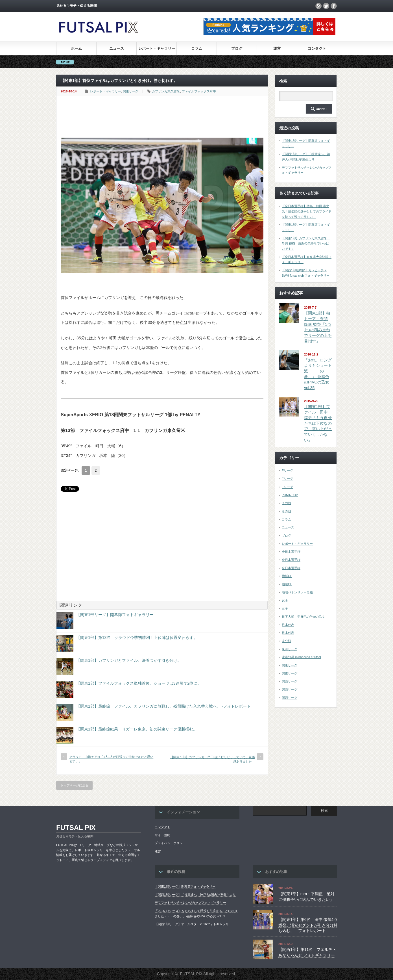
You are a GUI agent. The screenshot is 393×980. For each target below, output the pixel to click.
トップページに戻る (74, 785)
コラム (197, 48)
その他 (286, 503)
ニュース (117, 48)
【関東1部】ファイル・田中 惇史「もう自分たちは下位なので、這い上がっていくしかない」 (318, 423)
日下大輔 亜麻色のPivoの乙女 (303, 617)
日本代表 (288, 625)
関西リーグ (290, 681)
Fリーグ (287, 471)
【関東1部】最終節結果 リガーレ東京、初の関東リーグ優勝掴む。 (137, 729)
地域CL (287, 576)
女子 (285, 600)
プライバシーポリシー (170, 843)
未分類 (286, 641)
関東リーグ (131, 91)
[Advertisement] (163, 117)
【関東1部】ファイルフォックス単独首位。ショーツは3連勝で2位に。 (139, 683)
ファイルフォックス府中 (199, 91)
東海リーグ (290, 649)
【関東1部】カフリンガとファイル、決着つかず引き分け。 (129, 660)
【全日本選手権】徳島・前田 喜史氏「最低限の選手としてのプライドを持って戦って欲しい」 (307, 211)
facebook (334, 6)
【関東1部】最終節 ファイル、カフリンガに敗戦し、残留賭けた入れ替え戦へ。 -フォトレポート (163, 706)
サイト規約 (162, 835)
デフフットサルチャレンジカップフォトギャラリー (190, 903)
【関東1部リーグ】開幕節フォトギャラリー (115, 615)
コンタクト (317, 48)
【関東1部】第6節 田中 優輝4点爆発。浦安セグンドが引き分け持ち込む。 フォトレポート (308, 925)
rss (318, 6)
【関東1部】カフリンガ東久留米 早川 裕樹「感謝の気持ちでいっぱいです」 (306, 243)
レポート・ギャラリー (157, 48)
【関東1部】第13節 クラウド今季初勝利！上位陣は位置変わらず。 (137, 638)
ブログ (237, 48)
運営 (277, 48)
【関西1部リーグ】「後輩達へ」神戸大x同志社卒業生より (195, 895)
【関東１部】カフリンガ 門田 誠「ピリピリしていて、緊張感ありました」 (213, 759)
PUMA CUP (290, 495)
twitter (326, 6)
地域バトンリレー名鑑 (297, 592)
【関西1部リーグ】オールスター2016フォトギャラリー (193, 924)
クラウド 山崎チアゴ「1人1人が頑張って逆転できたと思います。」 (111, 759)
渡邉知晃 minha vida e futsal (301, 657)
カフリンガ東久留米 (166, 91)
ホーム (76, 48)
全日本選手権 (291, 552)
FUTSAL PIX (76, 828)
